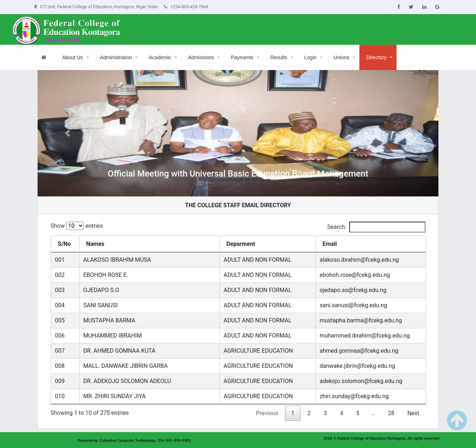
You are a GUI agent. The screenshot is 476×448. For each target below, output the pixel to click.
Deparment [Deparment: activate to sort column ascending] (241, 244)
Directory (376, 57)
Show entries (77, 226)
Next (413, 413)
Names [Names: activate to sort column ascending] (96, 244)
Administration (116, 57)
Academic (160, 57)
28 (391, 413)
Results (279, 57)
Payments (242, 57)
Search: (376, 227)
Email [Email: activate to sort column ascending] (330, 244)
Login (310, 57)
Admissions (201, 57)
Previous (267, 413)
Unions (342, 57)
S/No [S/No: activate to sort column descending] (64, 244)
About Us (73, 57)
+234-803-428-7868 (186, 7)
